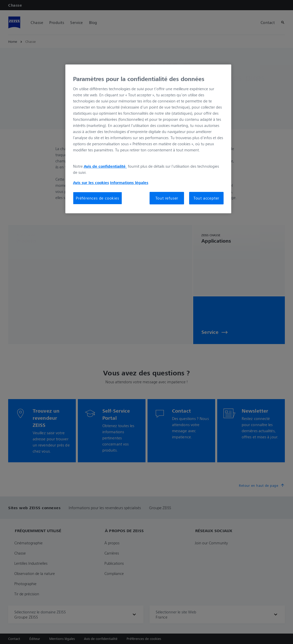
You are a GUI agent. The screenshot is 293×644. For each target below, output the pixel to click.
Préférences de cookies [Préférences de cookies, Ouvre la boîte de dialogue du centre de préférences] (97, 198)
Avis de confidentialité (105, 166)
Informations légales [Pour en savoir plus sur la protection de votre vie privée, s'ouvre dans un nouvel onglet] (129, 182)
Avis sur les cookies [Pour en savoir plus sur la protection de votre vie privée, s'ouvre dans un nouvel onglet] (91, 182)
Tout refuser (167, 198)
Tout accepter (206, 198)
